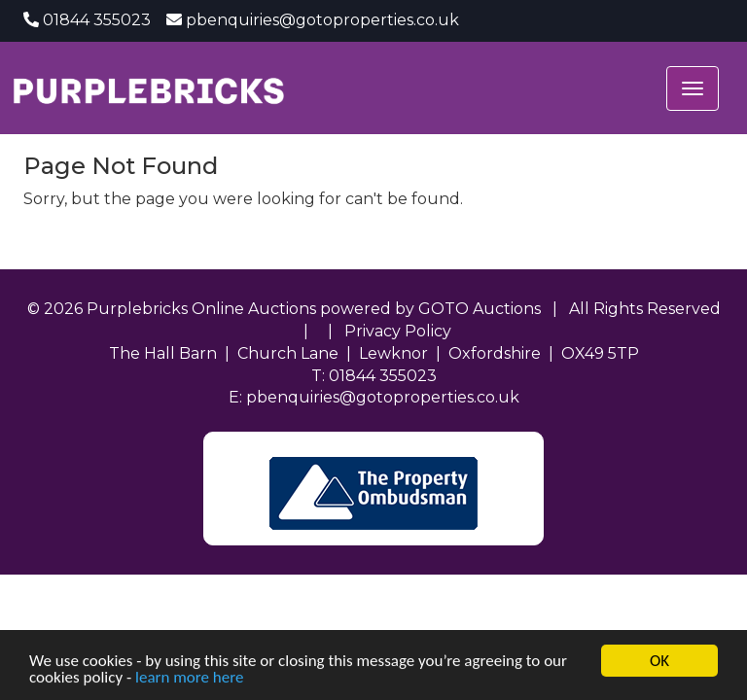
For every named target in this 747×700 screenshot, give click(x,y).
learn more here (189, 678)
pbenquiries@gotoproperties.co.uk (322, 20)
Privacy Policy (398, 331)
